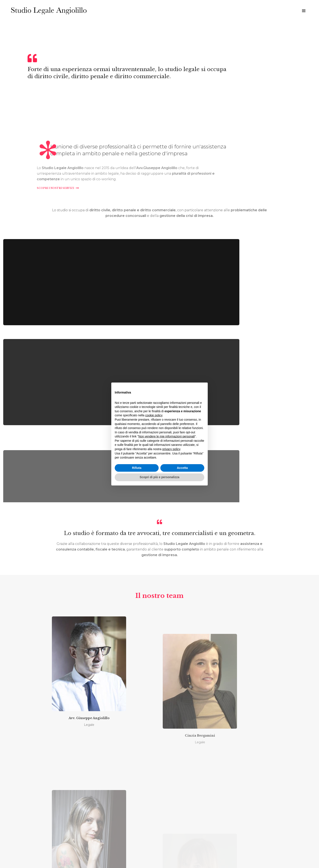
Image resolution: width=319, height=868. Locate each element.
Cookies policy (164, 855)
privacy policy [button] (171, 451)
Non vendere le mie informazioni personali (166, 438)
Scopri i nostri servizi (184, 223)
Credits (179, 855)
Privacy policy (145, 855)
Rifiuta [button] (137, 470)
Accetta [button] (182, 470)
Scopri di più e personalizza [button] (159, 479)
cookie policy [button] (154, 417)
